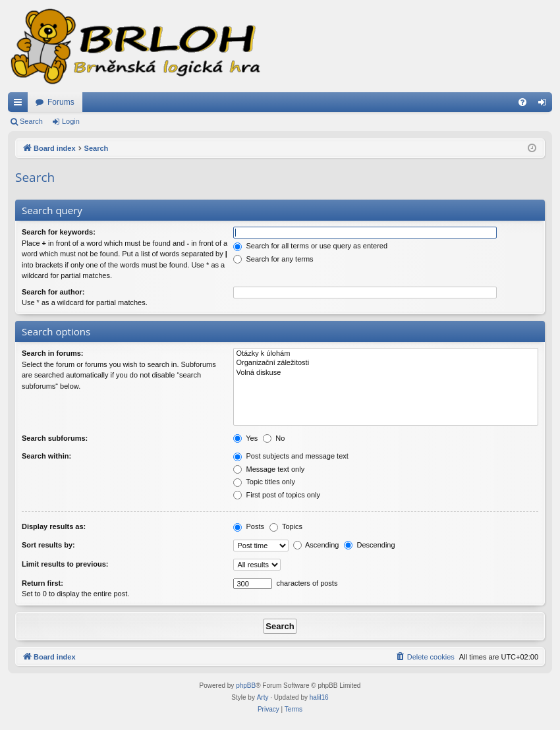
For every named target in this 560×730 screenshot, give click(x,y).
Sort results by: (48, 545)
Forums (61, 102)
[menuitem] (522, 102)
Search (31, 121)
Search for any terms (273, 259)
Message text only (269, 469)
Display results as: (54, 526)
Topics (286, 526)
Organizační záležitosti (386, 363)
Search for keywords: (59, 232)
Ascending (316, 545)
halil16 (319, 697)
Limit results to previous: (65, 564)
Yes (245, 438)
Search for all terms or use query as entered (310, 246)
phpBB (246, 686)
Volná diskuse (386, 373)
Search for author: (53, 292)
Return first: (42, 583)
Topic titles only (264, 482)
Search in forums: (53, 353)
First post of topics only (277, 495)
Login (71, 121)
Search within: (46, 456)
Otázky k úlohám (386, 354)
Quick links (20, 105)
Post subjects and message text (291, 456)
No (274, 438)
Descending (369, 545)
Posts (249, 526)
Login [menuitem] (545, 105)
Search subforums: (55, 438)
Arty (263, 697)
